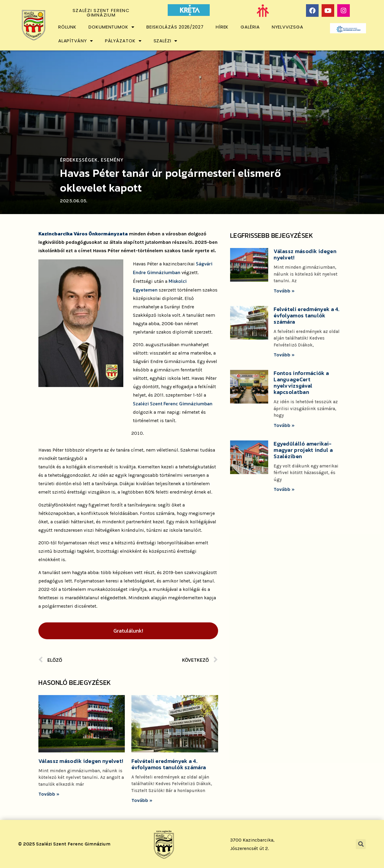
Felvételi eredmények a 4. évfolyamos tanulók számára (169, 764)
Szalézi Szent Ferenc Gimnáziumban (173, 404)
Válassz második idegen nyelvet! (81, 761)
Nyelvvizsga (288, 27)
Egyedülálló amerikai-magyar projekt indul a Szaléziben (303, 450)
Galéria (250, 27)
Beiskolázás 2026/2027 (175, 27)
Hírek (222, 27)
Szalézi (165, 41)
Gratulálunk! (128, 631)
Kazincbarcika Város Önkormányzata (83, 234)
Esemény (112, 160)
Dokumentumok (111, 27)
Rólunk (67, 27)
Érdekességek (79, 160)
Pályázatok (123, 41)
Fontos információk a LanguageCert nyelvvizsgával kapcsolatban (301, 383)
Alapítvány (76, 41)
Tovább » (49, 794)
